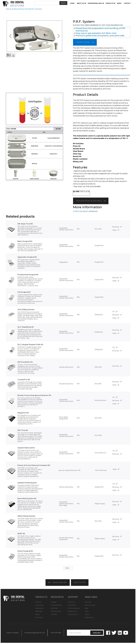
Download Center (56, 605)
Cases (87, 611)
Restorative (39, 611)
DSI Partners (72, 605)
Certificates (54, 608)
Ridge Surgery (100, 504)
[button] (81, 3)
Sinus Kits (98, 229)
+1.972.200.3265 (56, 633)
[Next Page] (68, 568)
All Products (39, 617)
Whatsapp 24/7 (73, 614)
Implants (38, 602)
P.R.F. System (36, 9)
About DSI (88, 602)
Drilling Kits (99, 315)
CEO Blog (54, 614)
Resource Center (90, 605)
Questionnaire (72, 611)
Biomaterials (40, 608)
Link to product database (85, 211)
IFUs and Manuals (74, 608)
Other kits (24, 9)
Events (87, 614)
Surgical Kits (99, 245)
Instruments (39, 605)
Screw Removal (100, 400)
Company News (56, 611)
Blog (86, 608)
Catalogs (53, 602)
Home (9, 9)
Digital (38, 614)
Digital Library (89, 617)
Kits (15, 9)
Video (116, 230)
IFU (115, 312)
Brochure (117, 227)
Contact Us (71, 602)
